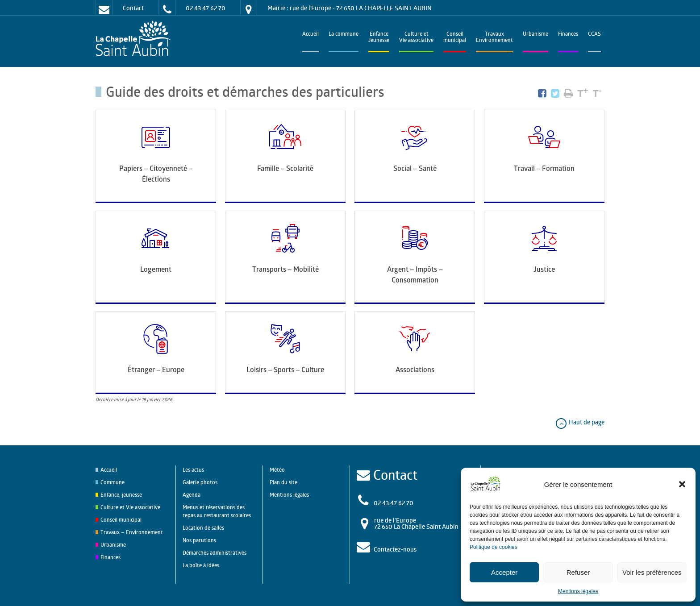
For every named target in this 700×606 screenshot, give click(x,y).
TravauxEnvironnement (494, 38)
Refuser (578, 572)
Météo (277, 470)
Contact (133, 8)
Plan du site (283, 482)
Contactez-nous (395, 549)
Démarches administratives (215, 553)
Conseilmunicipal (455, 38)
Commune (112, 482)
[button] (682, 484)
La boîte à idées (201, 565)
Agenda (192, 495)
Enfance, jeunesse (121, 495)
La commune (344, 35)
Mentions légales (578, 591)
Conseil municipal (121, 520)
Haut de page (580, 422)
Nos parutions (199, 540)
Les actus (193, 470)
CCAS (594, 35)
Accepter (504, 572)
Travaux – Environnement (132, 532)
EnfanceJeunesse (379, 38)
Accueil (310, 35)
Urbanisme (535, 35)
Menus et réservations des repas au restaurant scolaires (217, 511)
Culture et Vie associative (416, 38)
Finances (568, 35)
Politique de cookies (494, 547)
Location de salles (203, 528)
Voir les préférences (652, 572)
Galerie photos (200, 482)
